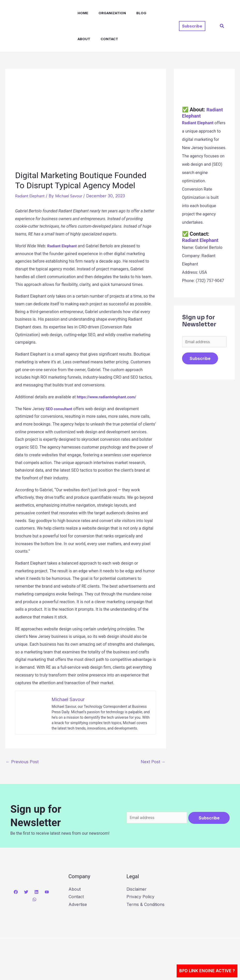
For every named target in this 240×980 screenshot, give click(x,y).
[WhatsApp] (34, 899)
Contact (81, 39)
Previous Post (22, 761)
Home (78, 13)
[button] (192, 26)
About (152, 13)
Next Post (153, 761)
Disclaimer (137, 889)
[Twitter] (26, 892)
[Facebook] (16, 892)
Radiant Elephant (32, 196)
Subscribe (200, 359)
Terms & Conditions (145, 904)
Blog (132, 13)
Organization (105, 13)
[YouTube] (47, 892)
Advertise (78, 904)
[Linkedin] (36, 892)
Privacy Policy (140, 897)
